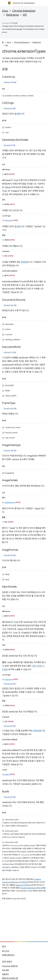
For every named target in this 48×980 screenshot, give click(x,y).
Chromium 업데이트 (10, 966)
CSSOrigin (8, 220)
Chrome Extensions (24, 11)
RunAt (7, 774)
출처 (17, 114)
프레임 (24, 262)
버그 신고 (6, 951)
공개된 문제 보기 (8, 955)
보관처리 (5, 974)
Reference (12, 15)
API (25, 15)
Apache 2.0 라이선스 (24, 885)
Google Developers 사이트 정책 (32, 888)
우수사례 (5, 970)
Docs (5, 11)
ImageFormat (10, 502)
